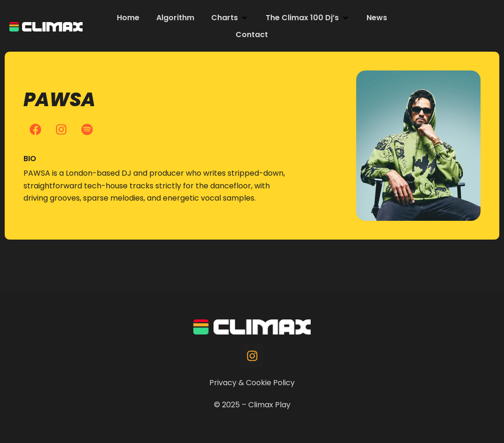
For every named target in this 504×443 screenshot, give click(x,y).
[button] (230, 18)
